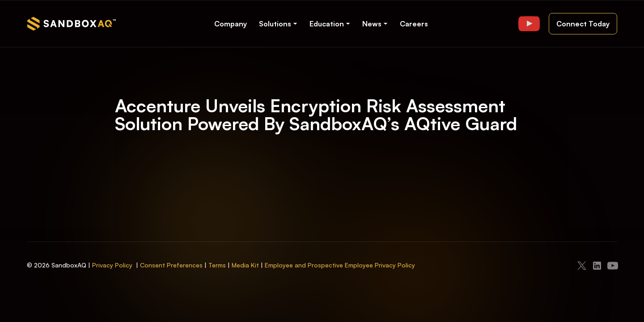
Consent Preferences (171, 265)
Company (231, 24)
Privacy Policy (112, 265)
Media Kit (245, 265)
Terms (217, 265)
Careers (414, 24)
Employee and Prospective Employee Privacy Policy (340, 265)
